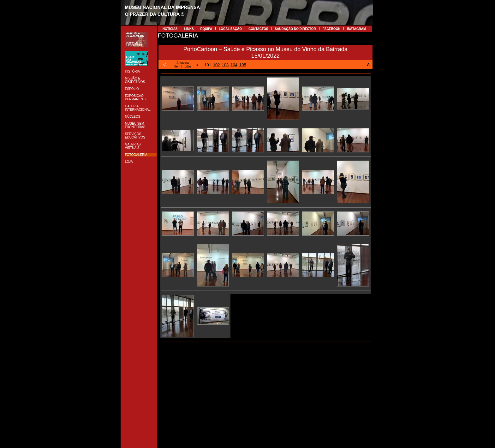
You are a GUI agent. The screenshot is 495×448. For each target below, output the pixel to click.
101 (208, 65)
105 (243, 65)
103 (225, 65)
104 (234, 65)
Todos (187, 66)
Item (177, 66)
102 (217, 65)
